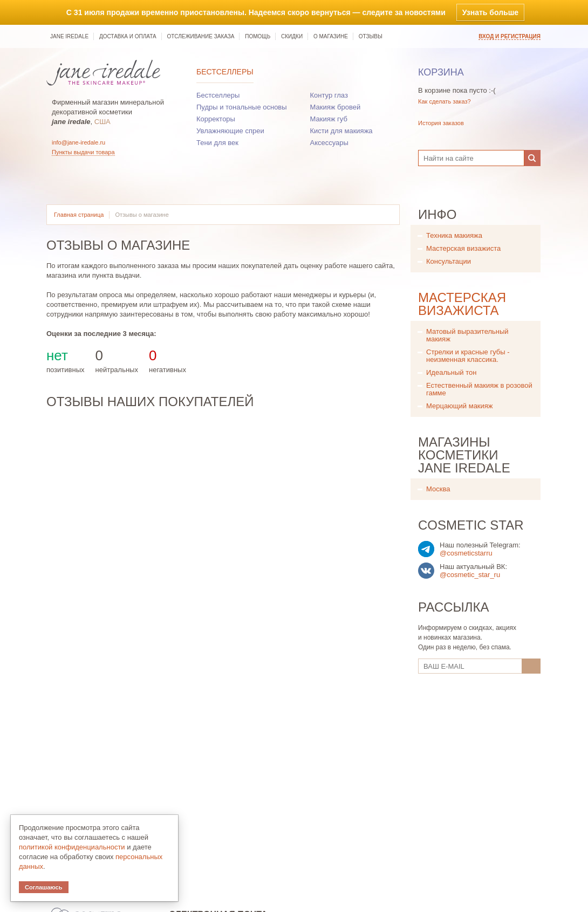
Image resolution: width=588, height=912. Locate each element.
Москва (438, 489)
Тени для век (217, 143)
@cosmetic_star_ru (470, 575)
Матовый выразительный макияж (467, 335)
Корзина (441, 72)
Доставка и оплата (128, 36)
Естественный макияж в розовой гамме (479, 389)
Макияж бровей (336, 107)
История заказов (441, 123)
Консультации (449, 261)
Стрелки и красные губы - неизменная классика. (468, 356)
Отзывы (371, 36)
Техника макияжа (454, 235)
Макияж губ (329, 119)
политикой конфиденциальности (72, 847)
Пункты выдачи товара (83, 152)
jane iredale (69, 36)
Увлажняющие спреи (230, 131)
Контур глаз (329, 95)
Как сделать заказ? (445, 101)
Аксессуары (329, 143)
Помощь (258, 36)
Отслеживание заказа (200, 36)
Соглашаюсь (44, 887)
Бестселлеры (225, 72)
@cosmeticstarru (466, 553)
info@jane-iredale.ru (78, 142)
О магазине (331, 36)
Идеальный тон (451, 372)
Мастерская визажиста (463, 248)
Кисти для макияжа (341, 131)
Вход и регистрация (510, 36)
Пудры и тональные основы (242, 107)
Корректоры (216, 119)
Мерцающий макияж (460, 406)
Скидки (292, 36)
